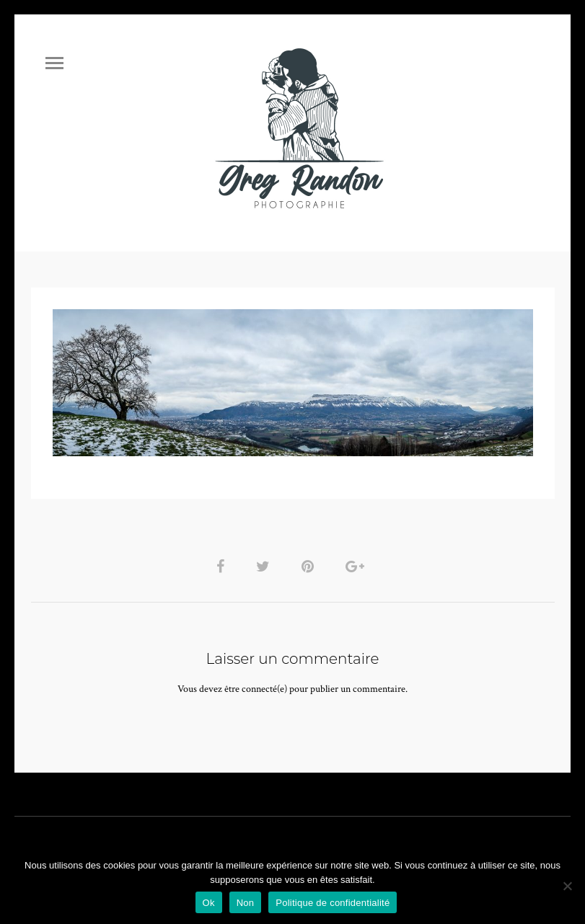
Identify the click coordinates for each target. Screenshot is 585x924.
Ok (209, 903)
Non (246, 903)
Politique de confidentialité (333, 903)
